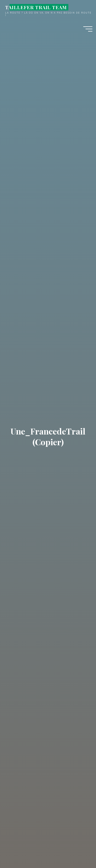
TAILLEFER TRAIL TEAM (36, 7)
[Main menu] (88, 29)
